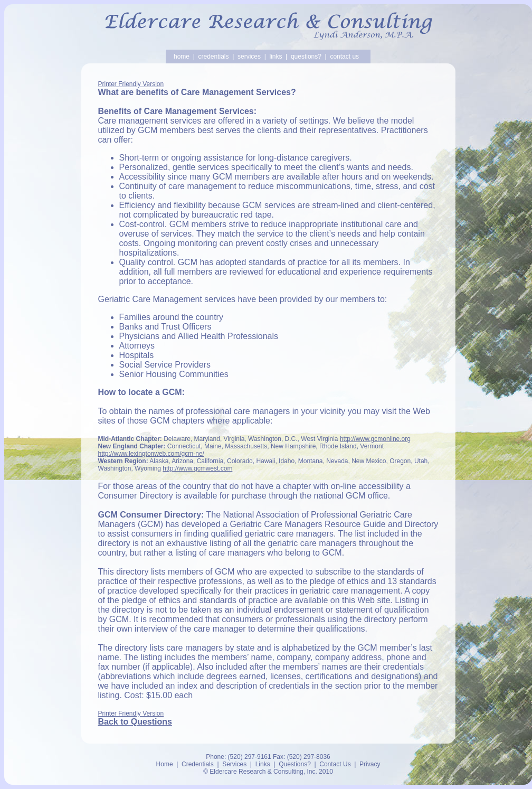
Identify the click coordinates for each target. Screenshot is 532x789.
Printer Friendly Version (131, 84)
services (249, 57)
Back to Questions (135, 722)
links (275, 57)
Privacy (370, 764)
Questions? (295, 764)
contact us (344, 57)
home (182, 57)
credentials (213, 57)
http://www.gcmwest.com (197, 468)
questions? (306, 57)
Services (234, 764)
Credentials (198, 764)
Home (165, 764)
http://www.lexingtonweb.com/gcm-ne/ (151, 454)
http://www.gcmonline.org (375, 439)
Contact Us (335, 764)
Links (263, 764)
